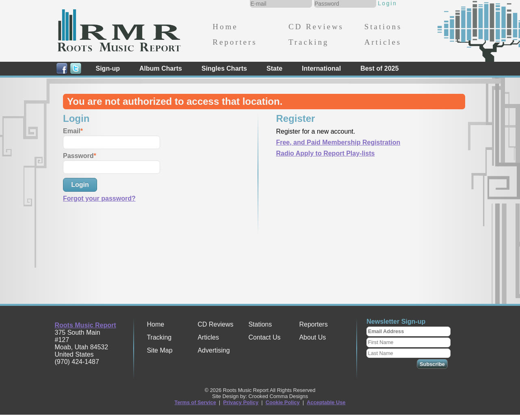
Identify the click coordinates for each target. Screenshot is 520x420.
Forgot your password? (99, 198)
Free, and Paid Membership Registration (338, 142)
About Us (312, 337)
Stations (383, 27)
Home (225, 27)
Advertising (213, 350)
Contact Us (264, 337)
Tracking (309, 42)
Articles (383, 42)
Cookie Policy (283, 402)
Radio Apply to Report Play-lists (325, 153)
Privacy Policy (241, 402)
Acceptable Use (326, 402)
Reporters (235, 42)
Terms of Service (195, 402)
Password (78, 156)
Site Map (159, 350)
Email (72, 131)
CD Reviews (316, 27)
